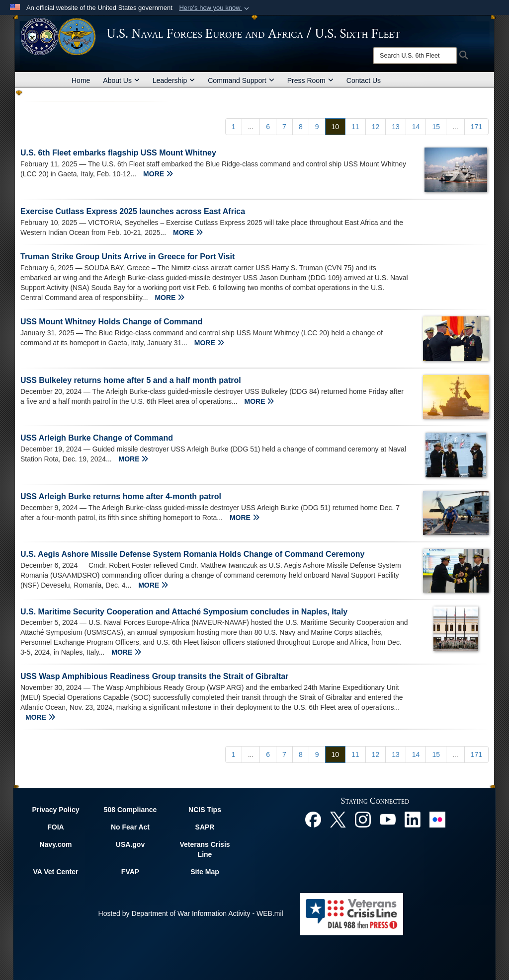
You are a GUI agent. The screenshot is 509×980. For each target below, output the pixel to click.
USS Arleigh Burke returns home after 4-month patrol (121, 496)
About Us (121, 80)
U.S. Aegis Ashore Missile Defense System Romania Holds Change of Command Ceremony (192, 554)
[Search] (415, 56)
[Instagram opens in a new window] (363, 819)
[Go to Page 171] (476, 127)
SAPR (205, 827)
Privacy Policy (56, 810)
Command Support (241, 80)
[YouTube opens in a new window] (388, 819)
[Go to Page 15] (436, 127)
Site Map (205, 872)
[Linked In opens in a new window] (413, 819)
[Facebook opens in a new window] (313, 819)
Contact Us (364, 80)
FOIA (55, 827)
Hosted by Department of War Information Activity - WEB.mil (191, 913)
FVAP (130, 872)
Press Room (310, 80)
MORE (158, 174)
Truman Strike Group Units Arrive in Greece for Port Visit (127, 257)
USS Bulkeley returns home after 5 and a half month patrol (131, 380)
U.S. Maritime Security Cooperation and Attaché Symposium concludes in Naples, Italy (184, 612)
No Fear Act (130, 827)
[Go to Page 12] (376, 127)
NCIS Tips (205, 810)
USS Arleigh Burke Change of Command (97, 438)
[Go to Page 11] (355, 127)
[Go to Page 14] (416, 127)
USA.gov (130, 844)
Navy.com (55, 844)
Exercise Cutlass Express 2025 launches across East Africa (133, 211)
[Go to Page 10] (336, 127)
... (251, 127)
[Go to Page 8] (301, 127)
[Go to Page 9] (317, 127)
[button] (215, 8)
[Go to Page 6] (268, 127)
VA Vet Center (55, 872)
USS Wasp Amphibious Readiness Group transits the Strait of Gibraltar (154, 676)
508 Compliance (130, 810)
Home (81, 80)
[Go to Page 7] (284, 127)
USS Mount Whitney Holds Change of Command (111, 322)
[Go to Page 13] (396, 127)
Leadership (174, 80)
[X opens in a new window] (338, 819)
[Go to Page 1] (234, 127)
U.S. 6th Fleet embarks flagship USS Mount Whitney (118, 153)
